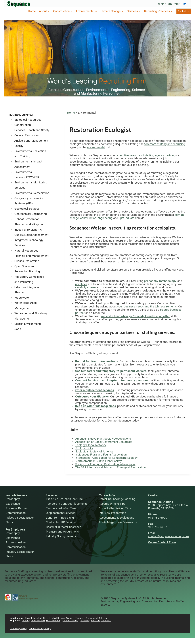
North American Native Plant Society (98, 461)
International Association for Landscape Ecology (106, 458)
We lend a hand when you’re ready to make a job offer (135, 316)
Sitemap (103, 618)
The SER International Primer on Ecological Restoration (110, 467)
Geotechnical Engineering (31, 214)
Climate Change (70, 621)
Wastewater (22, 298)
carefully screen (85, 287)
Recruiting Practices (101, 621)
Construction (37, 621)
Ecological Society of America (94, 451)
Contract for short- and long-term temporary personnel (112, 380)
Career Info (107, 495)
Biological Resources (28, 120)
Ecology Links (84, 448)
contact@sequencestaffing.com (168, 536)
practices (81, 284)
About (28, 618)
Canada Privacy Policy (40, 629)
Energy (19, 146)
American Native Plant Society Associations (103, 439)
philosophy (151, 281)
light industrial (128, 218)
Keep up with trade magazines (96, 406)
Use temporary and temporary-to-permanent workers (111, 371)
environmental (96, 147)
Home (32, 11)
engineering (105, 218)
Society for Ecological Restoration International (105, 464)
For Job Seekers (16, 495)
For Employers (16, 529)
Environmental (21, 115)
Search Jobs (50, 618)
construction (88, 218)
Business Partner (17, 508)
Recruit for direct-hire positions (97, 361)
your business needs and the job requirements (147, 306)
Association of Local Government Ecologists (104, 442)
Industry (37, 618)
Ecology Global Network (91, 445)
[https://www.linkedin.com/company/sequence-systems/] (185, 4)
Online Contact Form (162, 542)
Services (52, 495)
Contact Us (184, 11)
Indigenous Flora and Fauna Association (101, 455)
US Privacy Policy (18, 629)
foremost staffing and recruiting (165, 144)
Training (79, 618)
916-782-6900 (158, 518)
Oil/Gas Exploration (27, 261)
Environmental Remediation (32, 193)
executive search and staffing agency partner (145, 155)
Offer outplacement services (95, 390)
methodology (168, 281)
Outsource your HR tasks (92, 396)
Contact (154, 495)
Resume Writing (65, 618)
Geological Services (27, 209)
